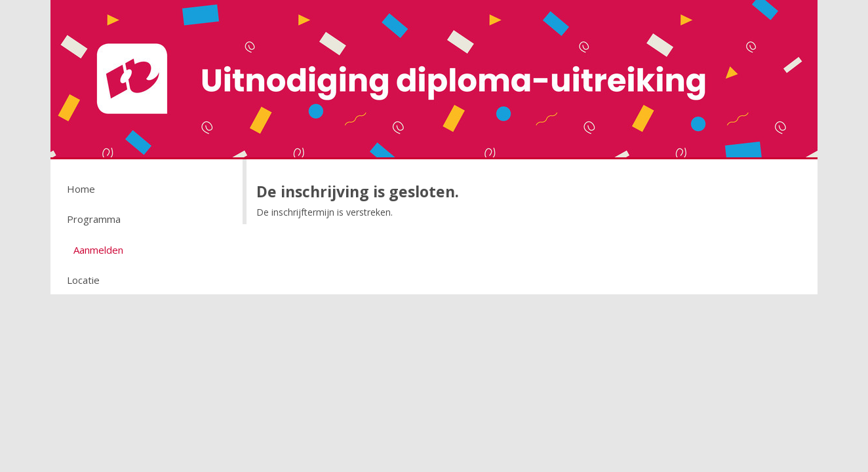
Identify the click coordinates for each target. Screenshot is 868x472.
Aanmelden (98, 250)
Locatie (83, 280)
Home (81, 189)
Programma (94, 219)
